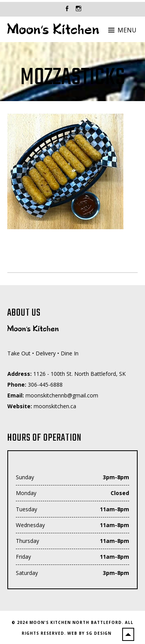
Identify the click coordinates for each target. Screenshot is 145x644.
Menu (127, 30)
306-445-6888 (45, 385)
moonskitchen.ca (55, 406)
